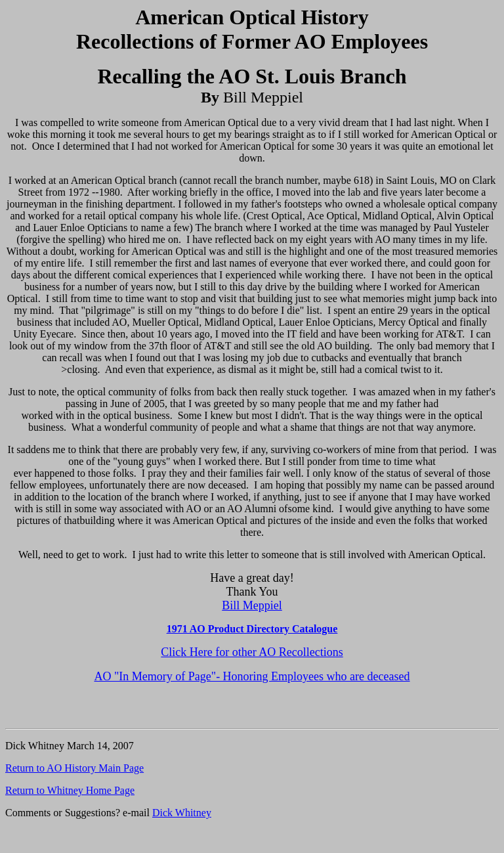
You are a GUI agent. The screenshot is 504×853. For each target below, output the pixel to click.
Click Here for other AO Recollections (252, 652)
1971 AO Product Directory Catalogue (252, 629)
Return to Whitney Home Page (70, 790)
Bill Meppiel (252, 605)
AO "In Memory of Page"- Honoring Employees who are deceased (252, 676)
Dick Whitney (182, 813)
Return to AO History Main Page (74, 768)
